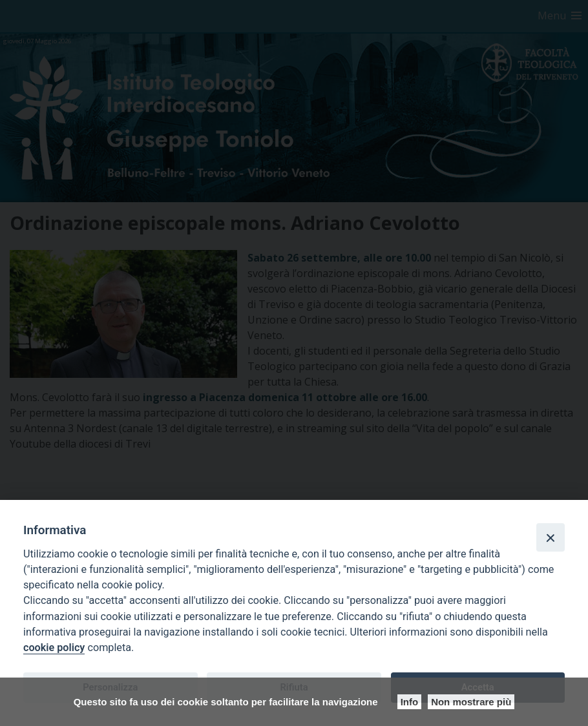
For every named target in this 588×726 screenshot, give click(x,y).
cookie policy (54, 648)
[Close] (551, 537)
